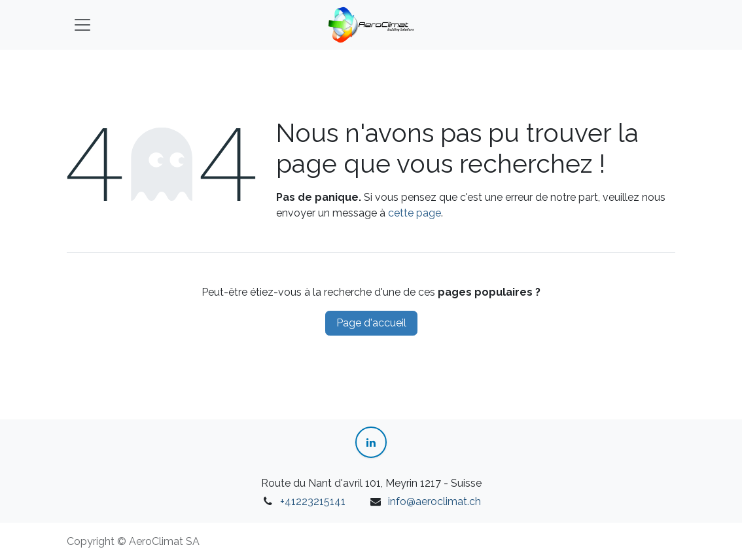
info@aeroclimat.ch (434, 501)
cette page (415, 213)
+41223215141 (313, 501)
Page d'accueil (371, 323)
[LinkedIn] (371, 442)
